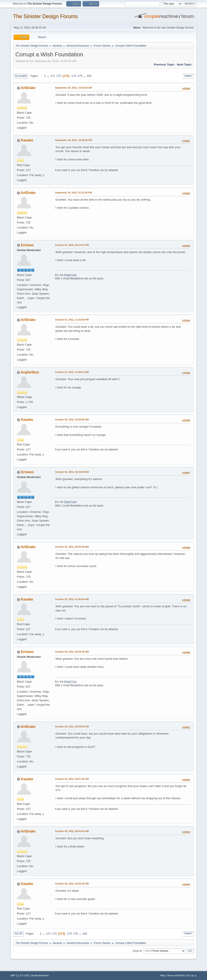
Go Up (19, 934)
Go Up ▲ (192, 975)
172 (59, 76)
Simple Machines (40, 975)
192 (89, 76)
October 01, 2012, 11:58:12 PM (72, 372)
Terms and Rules (176, 975)
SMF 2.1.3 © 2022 (20, 975)
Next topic (184, 65)
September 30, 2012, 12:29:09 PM (74, 140)
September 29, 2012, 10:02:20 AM (74, 88)
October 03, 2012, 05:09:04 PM (72, 727)
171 (53, 76)
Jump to (137, 951)
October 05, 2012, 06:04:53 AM (72, 831)
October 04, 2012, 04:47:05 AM (72, 779)
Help (163, 975)
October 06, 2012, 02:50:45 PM (72, 884)
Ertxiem (27, 245)
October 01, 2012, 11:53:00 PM (72, 320)
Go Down (21, 76)
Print (188, 76)
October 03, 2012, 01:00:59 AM (72, 599)
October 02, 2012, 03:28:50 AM (72, 420)
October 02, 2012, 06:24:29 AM (72, 472)
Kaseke (27, 140)
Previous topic (164, 65)
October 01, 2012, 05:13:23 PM (72, 245)
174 (74, 76)
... (48, 76)
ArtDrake (28, 88)
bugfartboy (30, 372)
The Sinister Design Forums (45, 16)
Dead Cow (70, 275)
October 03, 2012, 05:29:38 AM (72, 652)
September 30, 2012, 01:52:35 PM (74, 193)
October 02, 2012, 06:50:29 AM (72, 547)
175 (80, 76)
